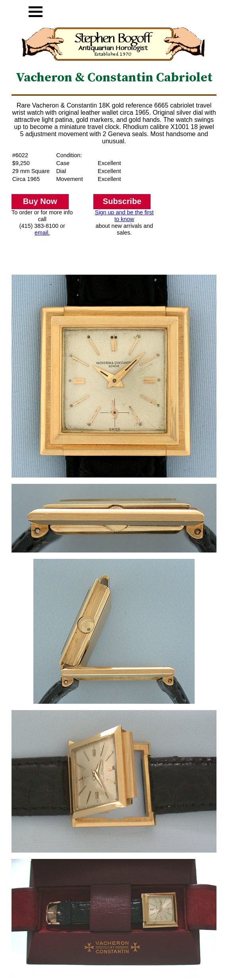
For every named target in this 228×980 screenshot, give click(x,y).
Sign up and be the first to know (124, 216)
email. (42, 233)
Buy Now (40, 201)
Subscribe (122, 201)
